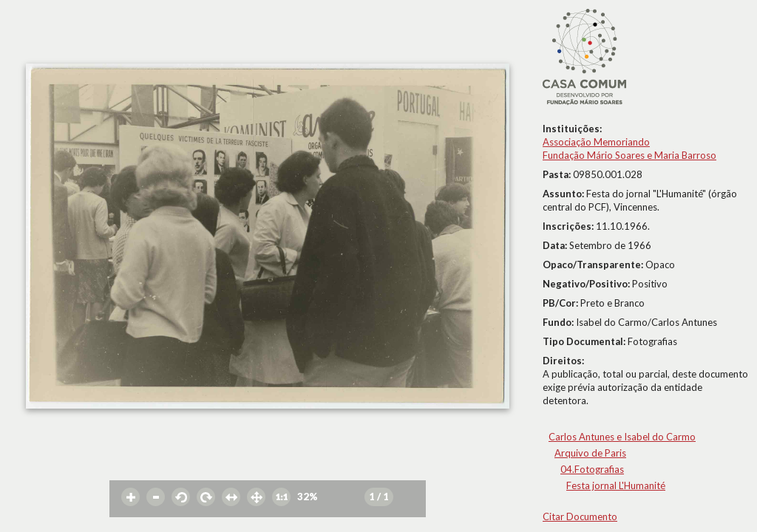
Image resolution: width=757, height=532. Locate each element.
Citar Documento (580, 516)
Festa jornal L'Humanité (616, 485)
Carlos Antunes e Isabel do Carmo (622, 437)
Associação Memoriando (596, 142)
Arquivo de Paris (590, 453)
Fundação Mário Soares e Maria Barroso (629, 155)
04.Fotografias (592, 469)
